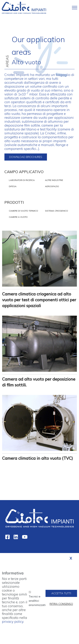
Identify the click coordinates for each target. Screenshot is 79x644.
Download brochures (26, 157)
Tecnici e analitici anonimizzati (37, 604)
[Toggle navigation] (75, 8)
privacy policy (13, 625)
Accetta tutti (61, 597)
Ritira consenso (61, 607)
